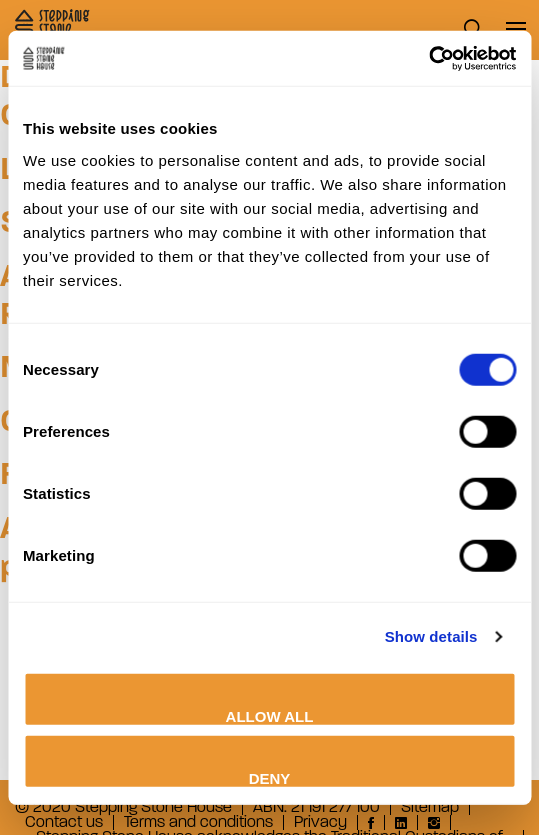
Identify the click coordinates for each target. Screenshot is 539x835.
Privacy (320, 822)
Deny (270, 778)
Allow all (270, 715)
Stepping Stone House (52, 29)
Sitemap (430, 807)
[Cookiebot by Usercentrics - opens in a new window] (428, 58)
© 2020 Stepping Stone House (123, 807)
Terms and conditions (198, 822)
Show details (431, 636)
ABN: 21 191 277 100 (316, 807)
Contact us (64, 822)
